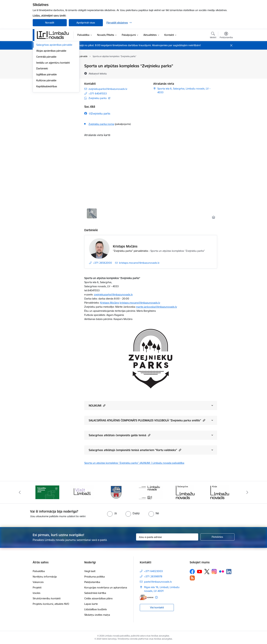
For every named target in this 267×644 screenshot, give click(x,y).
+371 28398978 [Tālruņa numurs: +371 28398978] (153, 576)
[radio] (112, 513)
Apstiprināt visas (86, 23)
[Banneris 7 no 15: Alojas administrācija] (220, 492)
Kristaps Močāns (125, 246)
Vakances (38, 582)
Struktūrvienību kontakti (47, 598)
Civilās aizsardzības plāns (98, 598)
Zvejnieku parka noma (101, 124)
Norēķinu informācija (45, 577)
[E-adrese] (147, 597)
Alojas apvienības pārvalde (51, 96)
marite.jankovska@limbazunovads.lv (156, 307)
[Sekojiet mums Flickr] (222, 571)
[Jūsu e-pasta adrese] (167, 537)
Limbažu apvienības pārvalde (53, 84)
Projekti (37, 587)
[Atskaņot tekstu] (98, 73)
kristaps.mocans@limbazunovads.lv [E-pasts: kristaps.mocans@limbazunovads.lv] (139, 263)
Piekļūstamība (92, 582)
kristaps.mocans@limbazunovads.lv (140, 303)
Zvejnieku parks (98, 98)
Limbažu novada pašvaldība (52, 66)
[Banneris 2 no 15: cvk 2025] (47, 492)
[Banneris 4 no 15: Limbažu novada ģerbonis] (116, 492)
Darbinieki (42, 113)
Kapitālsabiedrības (47, 131)
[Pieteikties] (217, 537)
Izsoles (37, 593)
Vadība (40, 72)
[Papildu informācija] (156, 597)
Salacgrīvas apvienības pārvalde (54, 90)
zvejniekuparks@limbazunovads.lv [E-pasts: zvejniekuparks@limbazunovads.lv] (108, 89)
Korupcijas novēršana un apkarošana (106, 587)
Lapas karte (91, 604)
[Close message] (231, 45)
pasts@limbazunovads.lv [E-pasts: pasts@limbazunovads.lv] (158, 582)
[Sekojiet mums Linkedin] (229, 572)
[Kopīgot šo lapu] (226, 73)
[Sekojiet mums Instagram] (214, 571)
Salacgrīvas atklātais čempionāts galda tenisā (120, 435)
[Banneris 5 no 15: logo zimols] (151, 492)
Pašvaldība (39, 571)
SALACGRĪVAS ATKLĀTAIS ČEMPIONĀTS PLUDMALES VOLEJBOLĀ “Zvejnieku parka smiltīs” (147, 420)
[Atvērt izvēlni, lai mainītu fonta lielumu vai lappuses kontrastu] (226, 36)
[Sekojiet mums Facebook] (192, 572)
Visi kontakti (157, 607)
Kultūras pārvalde (46, 125)
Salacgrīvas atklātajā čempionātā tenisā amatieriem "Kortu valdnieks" (135, 450)
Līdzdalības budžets (96, 609)
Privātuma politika (95, 577)
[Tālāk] (247, 492)
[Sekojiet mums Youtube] (200, 571)
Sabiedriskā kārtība (95, 593)
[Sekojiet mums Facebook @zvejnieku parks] (97, 113)
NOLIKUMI (97, 405)
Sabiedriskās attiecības (49, 78)
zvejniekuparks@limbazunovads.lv (113, 294)
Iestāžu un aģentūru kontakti (53, 108)
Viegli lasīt (90, 571)
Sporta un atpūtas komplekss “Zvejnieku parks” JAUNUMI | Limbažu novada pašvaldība (134, 463)
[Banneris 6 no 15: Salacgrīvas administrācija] (185, 492)
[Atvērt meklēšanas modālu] (213, 36)
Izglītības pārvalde (46, 119)
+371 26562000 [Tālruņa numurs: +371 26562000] (102, 263)
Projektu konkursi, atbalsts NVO (51, 604)
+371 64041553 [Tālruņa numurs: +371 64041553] (98, 93)
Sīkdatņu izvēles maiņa (97, 615)
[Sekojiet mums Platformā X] (207, 572)
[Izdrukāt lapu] (226, 65)
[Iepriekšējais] (20, 492)
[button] (104, 405)
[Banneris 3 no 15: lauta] (82, 492)
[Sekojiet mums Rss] (192, 578)
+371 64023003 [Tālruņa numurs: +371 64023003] (153, 571)
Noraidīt (50, 23)
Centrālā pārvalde (46, 102)
